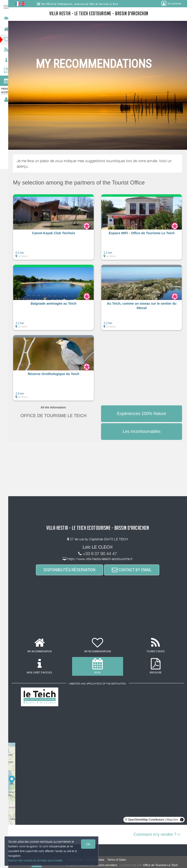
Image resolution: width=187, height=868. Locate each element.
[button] (56, 229)
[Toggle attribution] (182, 820)
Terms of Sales (119, 860)
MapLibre (172, 820)
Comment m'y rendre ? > (157, 834)
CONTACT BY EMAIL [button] (134, 570)
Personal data (98, 860)
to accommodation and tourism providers (94, 865)
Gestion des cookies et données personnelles (36, 860)
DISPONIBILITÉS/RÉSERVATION (72, 570)
